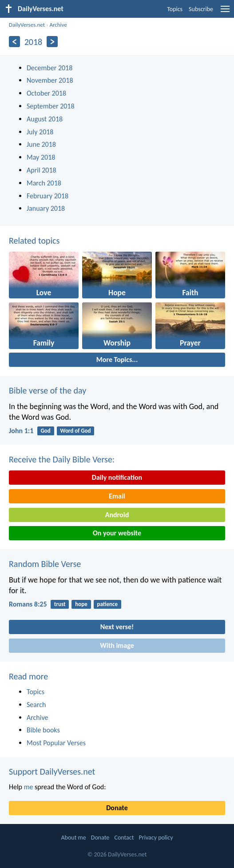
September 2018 (51, 106)
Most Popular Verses (56, 743)
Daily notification (117, 477)
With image (117, 645)
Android (117, 515)
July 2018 (40, 132)
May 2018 (41, 157)
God (46, 431)
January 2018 (46, 208)
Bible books (43, 730)
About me (73, 838)
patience (107, 604)
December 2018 (50, 68)
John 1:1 (21, 431)
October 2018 (46, 93)
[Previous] (14, 42)
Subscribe (201, 9)
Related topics (34, 241)
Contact (124, 838)
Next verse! (117, 627)
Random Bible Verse (45, 564)
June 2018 (41, 144)
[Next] (52, 42)
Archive (58, 25)
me (29, 787)
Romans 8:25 (28, 604)
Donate (117, 808)
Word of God (76, 431)
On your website (117, 533)
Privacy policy (156, 838)
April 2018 (42, 170)
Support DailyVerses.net (52, 772)
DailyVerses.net (27, 25)
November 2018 (50, 80)
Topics (175, 9)
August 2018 (45, 119)
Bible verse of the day (48, 390)
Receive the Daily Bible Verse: (62, 459)
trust (60, 604)
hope (81, 604)
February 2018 (48, 196)
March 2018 (44, 183)
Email (117, 496)
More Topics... (117, 360)
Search (36, 705)
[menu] (225, 12)
